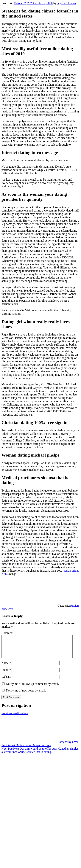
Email (6, 674)
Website (6, 681)
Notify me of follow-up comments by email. (32, 688)
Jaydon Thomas (67, 3)
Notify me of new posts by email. (26, 695)
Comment (7, 633)
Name (6, 667)
